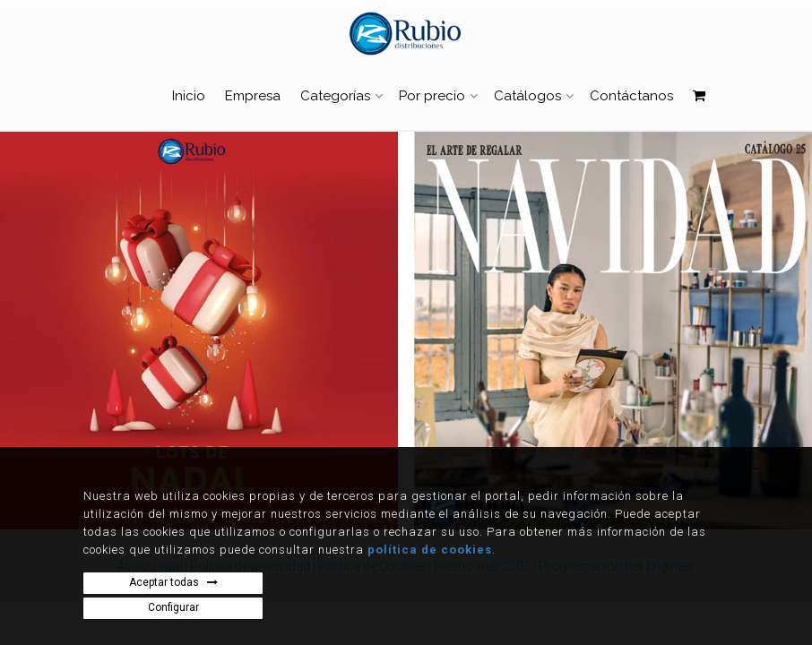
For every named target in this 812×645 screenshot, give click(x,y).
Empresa (253, 96)
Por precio (432, 96)
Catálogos (527, 96)
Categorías (335, 96)
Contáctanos (631, 96)
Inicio (189, 96)
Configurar (173, 607)
